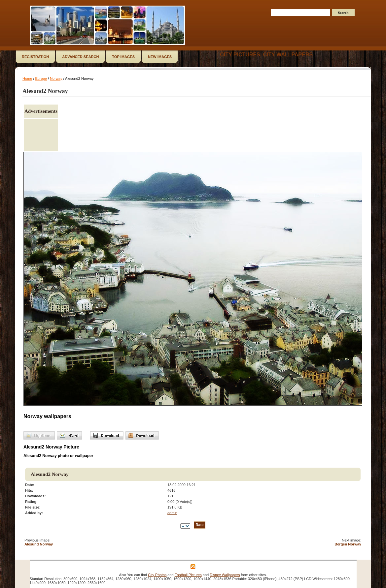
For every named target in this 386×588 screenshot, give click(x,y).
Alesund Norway (39, 544)
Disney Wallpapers (225, 575)
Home (27, 78)
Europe (41, 78)
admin (172, 513)
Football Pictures (188, 575)
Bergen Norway (348, 544)
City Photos (157, 575)
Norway (56, 78)
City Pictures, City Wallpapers (266, 55)
